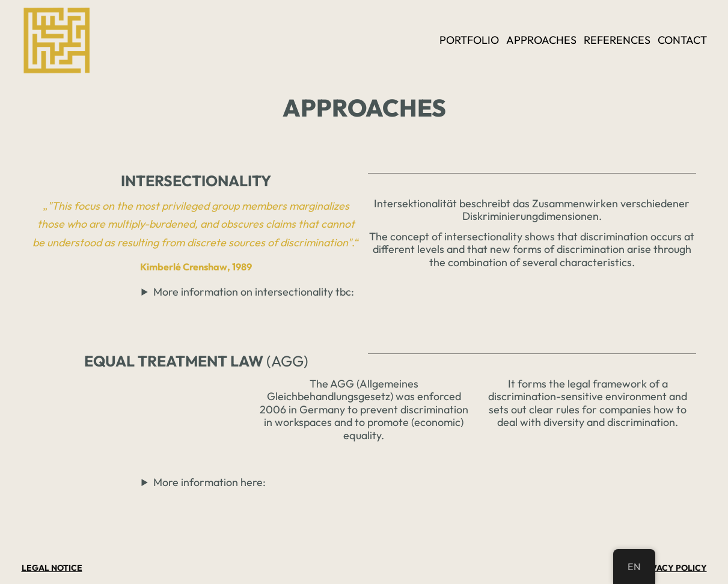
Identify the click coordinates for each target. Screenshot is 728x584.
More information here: (210, 482)
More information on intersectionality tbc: (254, 292)
